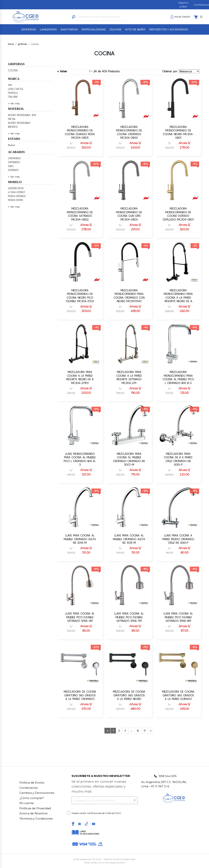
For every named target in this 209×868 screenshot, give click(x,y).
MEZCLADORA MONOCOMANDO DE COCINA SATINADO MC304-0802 (80, 214)
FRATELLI (13, 93)
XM (10, 85)
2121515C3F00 (16, 188)
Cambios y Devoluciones (37, 793)
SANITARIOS (69, 29)
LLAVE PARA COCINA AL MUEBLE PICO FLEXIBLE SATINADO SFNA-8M (178, 617)
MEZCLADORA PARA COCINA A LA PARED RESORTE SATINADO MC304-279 (129, 377)
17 (145, 731)
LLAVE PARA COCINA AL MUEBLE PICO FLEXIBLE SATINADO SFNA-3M (80, 617)
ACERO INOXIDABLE (19, 123)
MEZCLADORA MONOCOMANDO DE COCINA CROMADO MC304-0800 (129, 132)
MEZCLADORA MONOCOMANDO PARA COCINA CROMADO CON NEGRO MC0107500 (129, 296)
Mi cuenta (26, 803)
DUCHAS (115, 29)
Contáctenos (28, 788)
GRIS (11, 166)
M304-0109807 (17, 196)
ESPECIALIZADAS (94, 29)
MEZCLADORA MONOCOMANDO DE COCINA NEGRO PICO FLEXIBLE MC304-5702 (80, 296)
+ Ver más (14, 103)
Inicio (11, 44)
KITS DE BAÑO (135, 29)
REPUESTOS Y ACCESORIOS (169, 29)
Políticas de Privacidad (35, 808)
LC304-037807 (16, 192)
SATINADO (14, 162)
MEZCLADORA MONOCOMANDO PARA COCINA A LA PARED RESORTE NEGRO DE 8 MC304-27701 (178, 296)
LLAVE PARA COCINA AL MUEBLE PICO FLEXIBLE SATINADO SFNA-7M (129, 617)
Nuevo (12, 145)
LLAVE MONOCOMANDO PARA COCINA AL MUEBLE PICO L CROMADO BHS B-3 (80, 459)
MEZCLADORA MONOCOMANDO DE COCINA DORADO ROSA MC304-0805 (80, 132)
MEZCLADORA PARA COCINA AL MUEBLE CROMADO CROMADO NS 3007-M (129, 459)
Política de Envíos (32, 783)
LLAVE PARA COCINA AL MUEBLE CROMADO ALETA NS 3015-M (129, 539)
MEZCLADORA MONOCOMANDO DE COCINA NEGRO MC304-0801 (178, 132)
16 (138, 731)
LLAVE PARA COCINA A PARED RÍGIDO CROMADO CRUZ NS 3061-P (178, 539)
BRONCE (13, 127)
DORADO (13, 170)
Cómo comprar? (32, 798)
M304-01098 (15, 200)
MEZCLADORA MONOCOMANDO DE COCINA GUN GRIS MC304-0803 (129, 214)
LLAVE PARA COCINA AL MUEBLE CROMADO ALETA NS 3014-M (80, 539)
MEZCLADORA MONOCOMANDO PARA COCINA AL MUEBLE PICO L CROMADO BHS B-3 (178, 377)
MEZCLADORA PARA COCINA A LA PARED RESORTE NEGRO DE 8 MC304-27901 (80, 377)
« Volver (62, 71)
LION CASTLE (16, 89)
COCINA (13, 70)
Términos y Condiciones (36, 819)
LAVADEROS (48, 29)
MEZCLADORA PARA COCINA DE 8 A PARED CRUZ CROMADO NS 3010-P (178, 459)
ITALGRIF (13, 97)
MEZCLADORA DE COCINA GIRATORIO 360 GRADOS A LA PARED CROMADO (80, 695)
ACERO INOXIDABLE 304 (22, 115)
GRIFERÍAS (29, 29)
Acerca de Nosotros (33, 813)
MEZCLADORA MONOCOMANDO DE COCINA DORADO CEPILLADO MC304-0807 (178, 214)
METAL (12, 119)
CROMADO (14, 158)
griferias (22, 44)
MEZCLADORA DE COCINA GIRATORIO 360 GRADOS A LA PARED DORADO (178, 695)
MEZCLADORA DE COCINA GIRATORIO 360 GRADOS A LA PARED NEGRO (129, 695)
